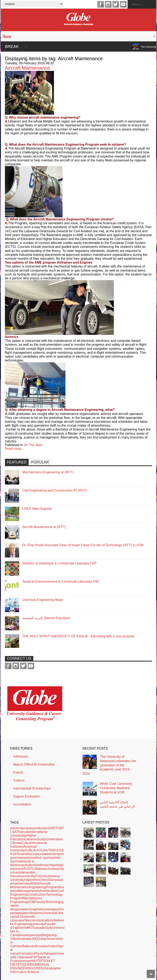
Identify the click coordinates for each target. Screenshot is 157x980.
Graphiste (36, 909)
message (50, 909)
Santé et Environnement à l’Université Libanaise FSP (61, 582)
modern (40, 865)
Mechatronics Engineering (26, 900)
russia (41, 946)
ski (21, 861)
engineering (37, 887)
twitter (116, 4)
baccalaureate (38, 854)
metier (24, 909)
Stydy (49, 928)
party (27, 858)
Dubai (41, 939)
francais (24, 832)
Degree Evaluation (27, 796)
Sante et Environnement (30, 959)
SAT (15, 854)
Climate (16, 843)
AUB (28, 850)
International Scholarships (32, 788)
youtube (123, 4)
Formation (27, 953)
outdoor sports (41, 858)
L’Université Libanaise (23, 918)
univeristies (18, 872)
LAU (34, 850)
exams (23, 854)
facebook (101, 4)
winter (53, 854)
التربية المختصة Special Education (46, 618)
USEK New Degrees (37, 509)
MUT (30, 928)
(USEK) (39, 968)
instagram (108, 4)
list (16, 939)
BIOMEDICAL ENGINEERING (30, 966)
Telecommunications (39, 920)
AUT (47, 850)
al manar (15, 952)
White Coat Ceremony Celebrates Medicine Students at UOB (116, 788)
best (46, 880)
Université (49, 913)
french (38, 880)
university (17, 828)
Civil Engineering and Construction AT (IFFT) (55, 490)
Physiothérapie (45, 953)
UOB (31, 902)
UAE (34, 939)
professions (34, 913)
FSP (34, 957)
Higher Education (23, 837)
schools (50, 869)
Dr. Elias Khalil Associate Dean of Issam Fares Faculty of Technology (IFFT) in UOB (83, 545)
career (29, 828)
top (29, 935)
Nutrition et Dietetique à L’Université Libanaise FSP (59, 563)
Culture (27, 843)
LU (34, 869)
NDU (54, 850)
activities (28, 865)
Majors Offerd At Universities (34, 764)
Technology (53, 902)
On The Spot (33, 445)
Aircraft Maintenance (27, 68)
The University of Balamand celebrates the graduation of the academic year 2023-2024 (109, 765)
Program (52, 887)
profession (41, 828)
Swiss (53, 880)
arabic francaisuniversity (23, 874)
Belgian (47, 935)
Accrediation (22, 804)
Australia (24, 939)
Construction (37, 894)
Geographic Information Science (36, 970)
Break (12, 46)
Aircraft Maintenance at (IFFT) (44, 527)
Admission (21, 756)
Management (27, 891)
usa (24, 935)
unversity (38, 924)
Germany (24, 883)
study (60, 869)
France (40, 876)
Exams (18, 772)
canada (39, 928)
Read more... (14, 449)
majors (29, 880)
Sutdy (42, 839)
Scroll (151, 974)
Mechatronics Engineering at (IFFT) (48, 472)
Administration (47, 891)
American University (24, 848)
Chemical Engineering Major (43, 600)
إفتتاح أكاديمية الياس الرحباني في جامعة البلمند (117, 804)
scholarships (54, 946)
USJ (41, 850)
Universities (54, 839)
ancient (18, 869)
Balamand (29, 946)
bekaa (41, 869)
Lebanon (31, 839)
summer (18, 858)
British (35, 883)
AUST (28, 869)
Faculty (40, 902)
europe (37, 935)
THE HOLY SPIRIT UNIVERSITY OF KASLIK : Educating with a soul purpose (78, 636)
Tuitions (19, 780)
